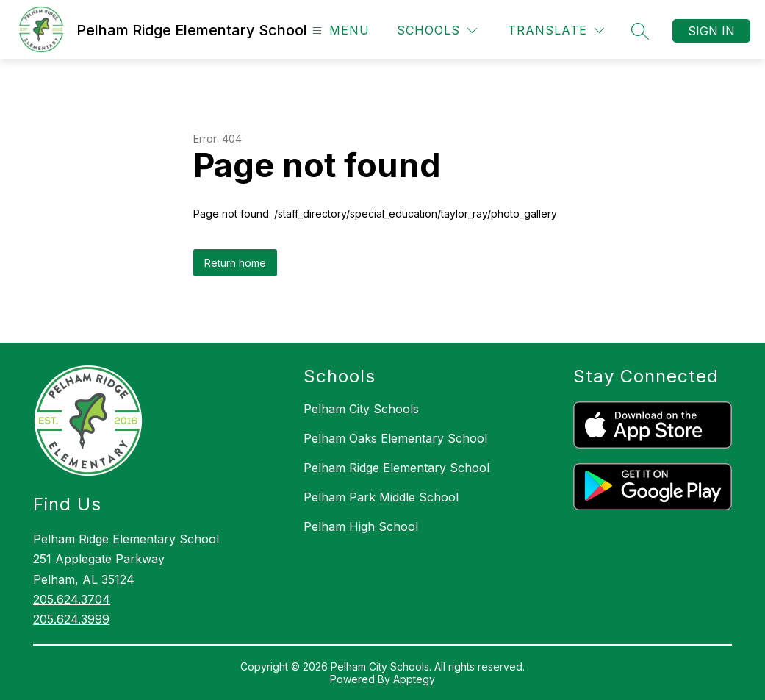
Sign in (711, 31)
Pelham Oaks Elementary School (395, 438)
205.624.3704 (72, 599)
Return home (235, 263)
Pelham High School (361, 526)
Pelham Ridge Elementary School (396, 468)
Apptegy (414, 679)
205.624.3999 (71, 619)
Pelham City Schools (361, 409)
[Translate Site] (556, 31)
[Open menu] (339, 31)
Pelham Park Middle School (381, 497)
